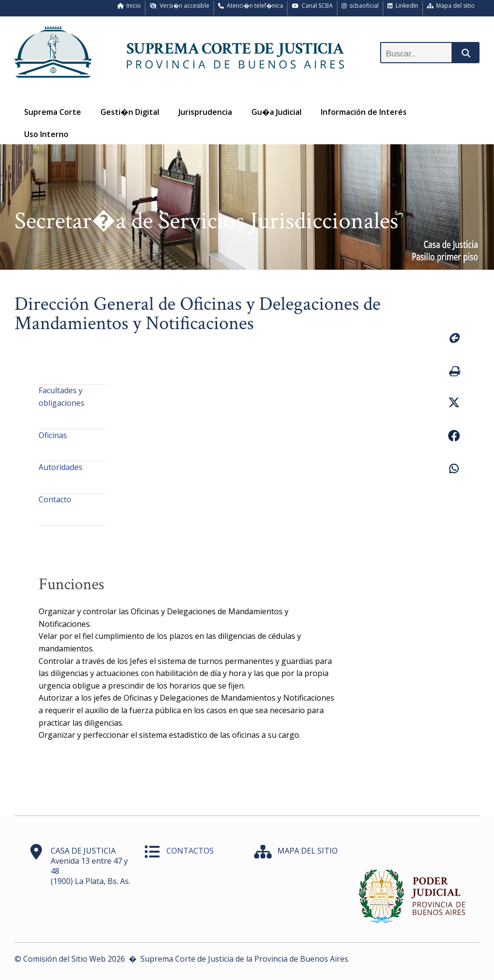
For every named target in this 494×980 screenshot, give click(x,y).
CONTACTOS (190, 851)
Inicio (129, 6)
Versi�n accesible (179, 6)
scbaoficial (360, 6)
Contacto (55, 499)
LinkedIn (403, 6)
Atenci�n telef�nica (251, 6)
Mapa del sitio (451, 6)
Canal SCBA (312, 6)
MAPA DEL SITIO (308, 851)
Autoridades (61, 467)
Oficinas (53, 435)
